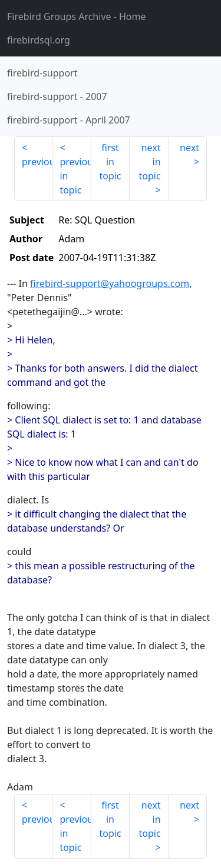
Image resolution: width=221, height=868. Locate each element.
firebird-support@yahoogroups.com (110, 283)
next (189, 148)
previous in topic (75, 176)
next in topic (149, 162)
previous (37, 162)
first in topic (110, 162)
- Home (77, 16)
